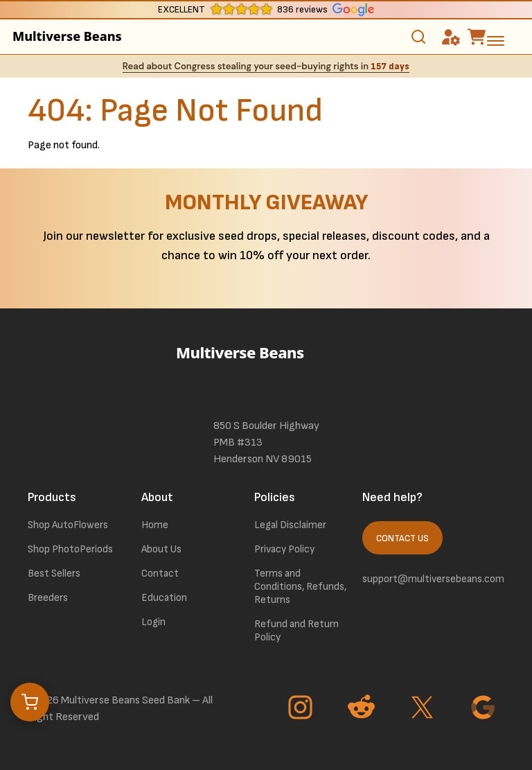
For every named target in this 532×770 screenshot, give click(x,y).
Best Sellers (54, 574)
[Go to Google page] (485, 709)
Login (153, 622)
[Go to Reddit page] (363, 709)
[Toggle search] (418, 37)
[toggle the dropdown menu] (496, 40)
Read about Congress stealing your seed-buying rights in (266, 66)
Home (155, 525)
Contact (160, 574)
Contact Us (402, 539)
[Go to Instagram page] (302, 709)
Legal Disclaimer (290, 525)
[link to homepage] (266, 371)
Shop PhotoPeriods (70, 549)
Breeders (48, 598)
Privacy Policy (284, 549)
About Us (161, 549)
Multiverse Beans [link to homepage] (67, 36)
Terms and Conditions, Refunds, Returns (300, 587)
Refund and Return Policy (296, 631)
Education (164, 598)
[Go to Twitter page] (424, 709)
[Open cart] (30, 702)
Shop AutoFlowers (68, 525)
